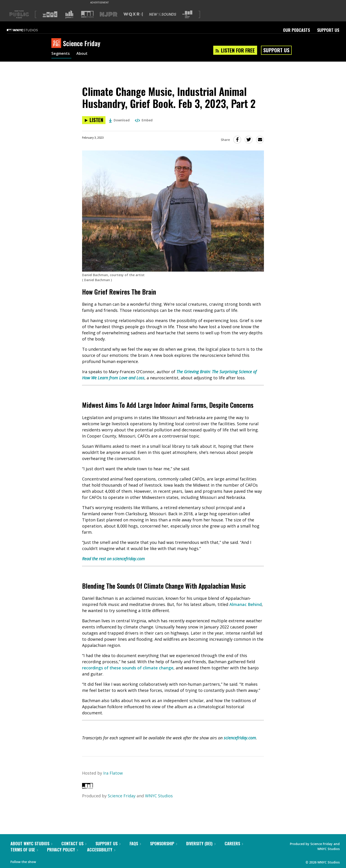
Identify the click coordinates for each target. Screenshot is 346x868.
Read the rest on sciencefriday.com (113, 559)
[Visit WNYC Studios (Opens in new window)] (87, 14)
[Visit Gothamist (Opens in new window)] (69, 14)
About (84, 54)
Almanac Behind (246, 604)
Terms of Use (24, 850)
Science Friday (122, 796)
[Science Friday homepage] (57, 43)
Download (119, 120)
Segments (61, 54)
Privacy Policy (63, 850)
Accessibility (101, 850)
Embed (144, 120)
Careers (234, 843)
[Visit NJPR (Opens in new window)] (109, 14)
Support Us (328, 30)
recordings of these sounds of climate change (128, 668)
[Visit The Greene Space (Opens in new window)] (187, 14)
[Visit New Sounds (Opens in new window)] (163, 14)
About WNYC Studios (31, 843)
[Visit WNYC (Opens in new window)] (50, 14)
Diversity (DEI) (201, 843)
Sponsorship (164, 843)
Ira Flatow (113, 773)
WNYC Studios (159, 796)
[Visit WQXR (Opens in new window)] (133, 14)
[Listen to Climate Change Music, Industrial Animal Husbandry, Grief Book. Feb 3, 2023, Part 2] (94, 120)
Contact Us (74, 843)
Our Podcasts (296, 30)
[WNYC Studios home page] (28, 30)
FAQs (135, 843)
